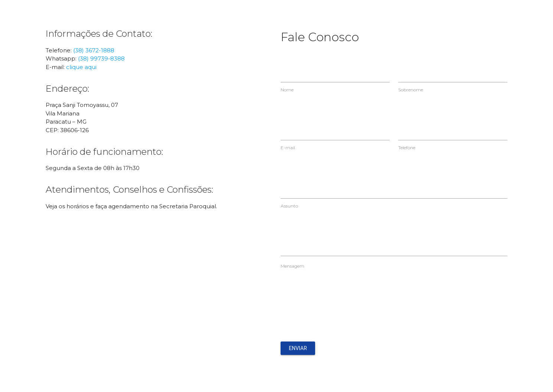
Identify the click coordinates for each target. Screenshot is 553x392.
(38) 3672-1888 (94, 50)
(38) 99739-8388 (101, 58)
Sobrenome (411, 90)
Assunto (289, 206)
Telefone (407, 148)
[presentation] (337, 308)
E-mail (288, 148)
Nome (287, 90)
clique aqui (81, 67)
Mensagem (292, 266)
